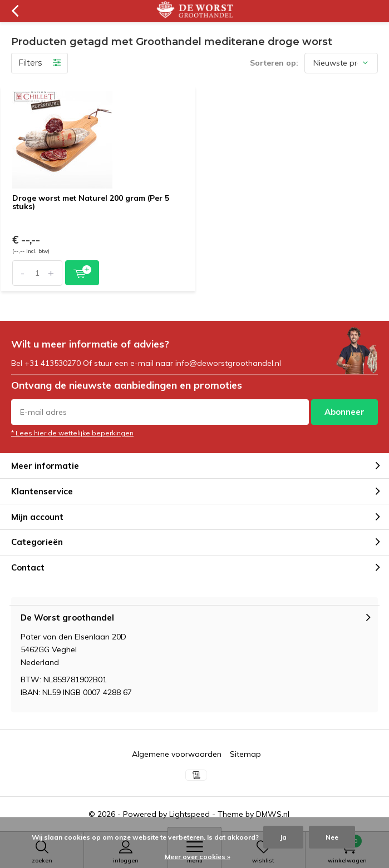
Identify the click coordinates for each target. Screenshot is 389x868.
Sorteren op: (274, 63)
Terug (15, 11)
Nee (332, 837)
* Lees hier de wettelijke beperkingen (72, 433)
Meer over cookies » (198, 857)
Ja (283, 837)
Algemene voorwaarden (177, 754)
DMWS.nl (273, 814)
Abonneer (344, 412)
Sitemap (245, 754)
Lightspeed (189, 814)
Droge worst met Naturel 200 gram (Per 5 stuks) (91, 202)
